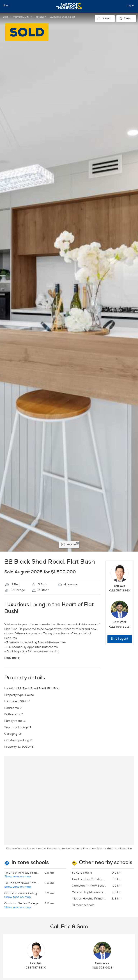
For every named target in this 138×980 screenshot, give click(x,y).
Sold (5, 17)
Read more (12, 658)
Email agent (119, 639)
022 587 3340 (120, 591)
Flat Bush (40, 17)
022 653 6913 (119, 627)
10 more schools (83, 905)
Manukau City (21, 17)
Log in (130, 6)
